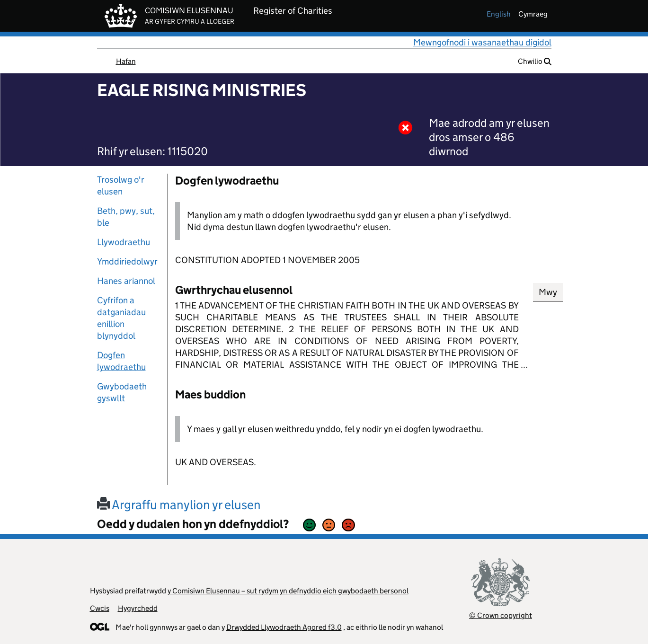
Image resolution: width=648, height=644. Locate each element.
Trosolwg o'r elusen (121, 185)
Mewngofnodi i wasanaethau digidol (482, 42)
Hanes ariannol (126, 281)
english (499, 14)
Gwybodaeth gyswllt (122, 392)
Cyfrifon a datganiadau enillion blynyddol (121, 318)
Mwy (548, 292)
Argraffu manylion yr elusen (179, 505)
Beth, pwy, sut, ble (126, 217)
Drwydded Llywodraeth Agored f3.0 (284, 627)
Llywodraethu (124, 242)
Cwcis (100, 608)
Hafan (126, 61)
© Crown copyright (501, 615)
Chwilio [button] (535, 61)
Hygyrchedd (138, 608)
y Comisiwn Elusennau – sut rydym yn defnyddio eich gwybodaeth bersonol (288, 591)
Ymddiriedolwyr (127, 261)
